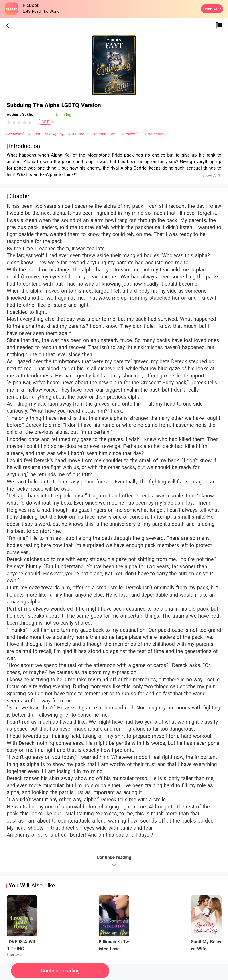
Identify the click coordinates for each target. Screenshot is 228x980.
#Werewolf (15, 134)
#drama (100, 134)
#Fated (35, 134)
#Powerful (131, 134)
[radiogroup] (19, 122)
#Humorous (79, 134)
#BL (115, 134)
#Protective (154, 134)
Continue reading (60, 971)
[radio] (9, 122)
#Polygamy (55, 134)
